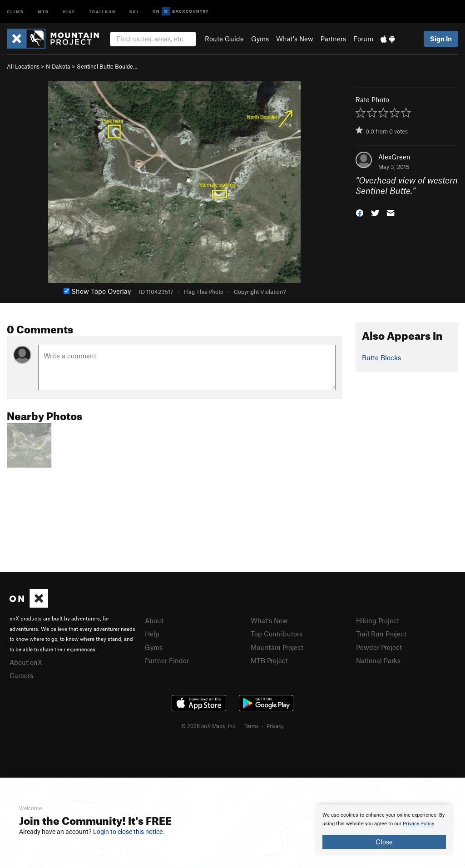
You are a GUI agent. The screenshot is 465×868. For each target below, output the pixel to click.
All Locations (23, 66)
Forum (363, 39)
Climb (15, 11)
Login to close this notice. (129, 832)
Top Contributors (277, 634)
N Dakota (58, 66)
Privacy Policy (418, 824)
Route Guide (224, 39)
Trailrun (102, 11)
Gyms (260, 39)
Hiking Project (378, 620)
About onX (26, 662)
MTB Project (269, 660)
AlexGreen (394, 157)
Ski (134, 11)
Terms (252, 726)
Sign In (441, 39)
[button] (360, 212)
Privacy (275, 726)
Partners (333, 39)
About (154, 620)
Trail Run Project (381, 634)
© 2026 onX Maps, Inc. (209, 726)
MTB (43, 11)
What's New (295, 39)
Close (384, 842)
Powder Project (379, 647)
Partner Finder (167, 660)
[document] (384, 830)
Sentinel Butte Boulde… (107, 66)
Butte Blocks (381, 357)
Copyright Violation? (260, 292)
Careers (21, 675)
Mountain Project (277, 647)
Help (152, 634)
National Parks (378, 660)
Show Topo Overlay (97, 291)
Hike (69, 11)
